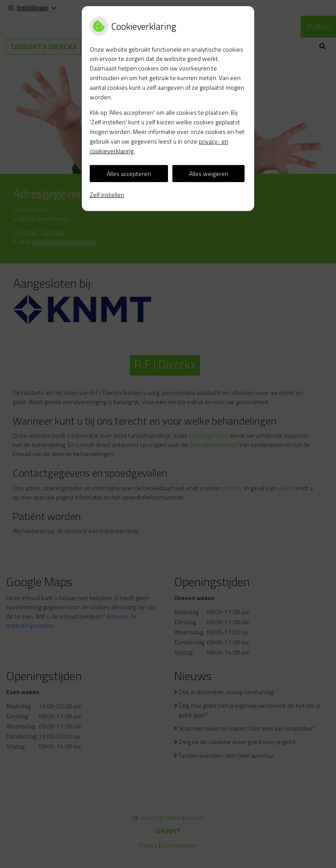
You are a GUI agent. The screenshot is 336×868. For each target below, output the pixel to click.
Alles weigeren (209, 174)
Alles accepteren (129, 174)
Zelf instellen (107, 195)
